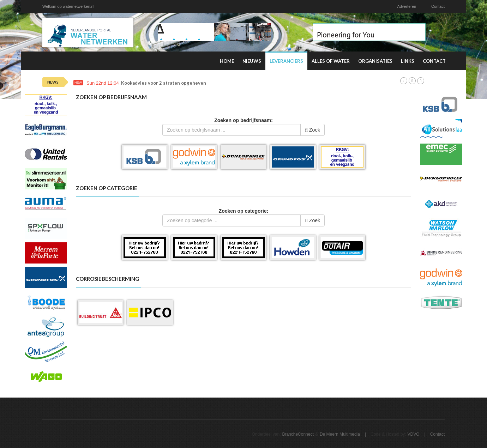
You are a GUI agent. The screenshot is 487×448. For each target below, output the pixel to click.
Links (408, 61)
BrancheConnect (298, 434)
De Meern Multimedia (340, 434)
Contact (438, 6)
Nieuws (252, 61)
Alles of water (331, 61)
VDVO (414, 434)
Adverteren (407, 6)
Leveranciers (286, 61)
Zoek (312, 130)
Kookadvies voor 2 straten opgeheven (164, 83)
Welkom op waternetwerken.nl (68, 6)
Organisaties (375, 61)
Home (227, 61)
